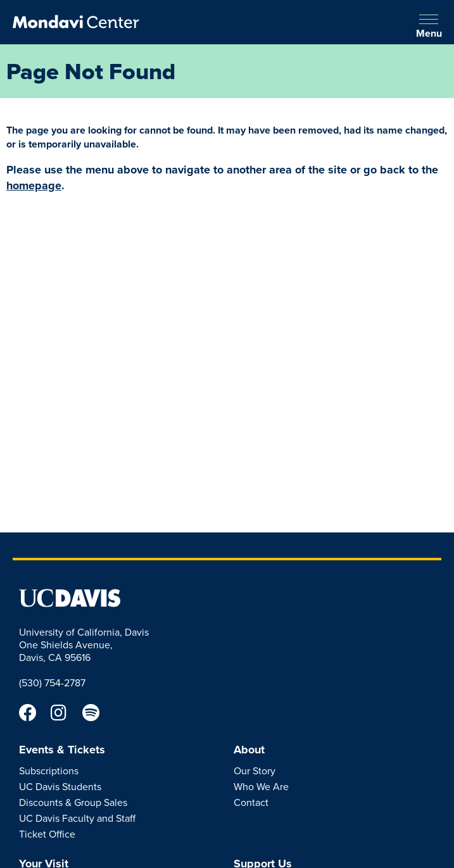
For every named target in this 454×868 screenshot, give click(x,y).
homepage (34, 186)
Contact (251, 802)
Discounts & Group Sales (73, 802)
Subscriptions (49, 771)
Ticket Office (47, 834)
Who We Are (261, 786)
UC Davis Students (60, 786)
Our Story (255, 771)
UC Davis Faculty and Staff (77, 818)
